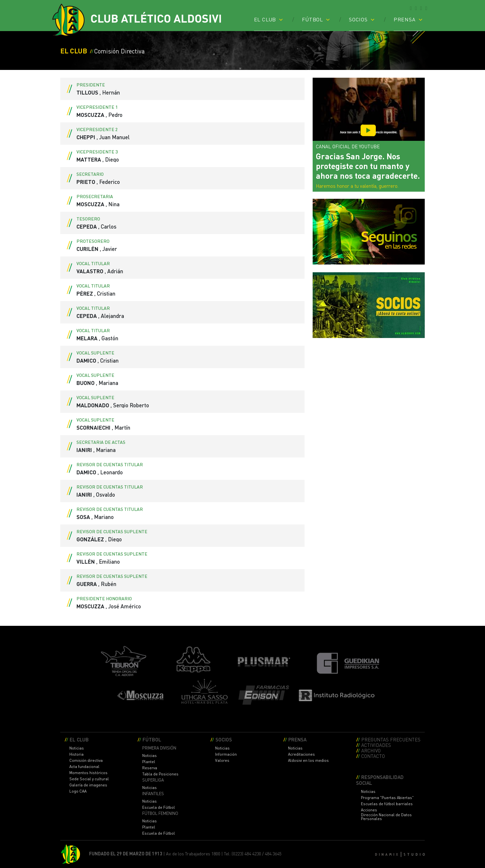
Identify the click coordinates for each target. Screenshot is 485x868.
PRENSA (405, 19)
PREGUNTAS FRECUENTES (391, 739)
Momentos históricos (88, 773)
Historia (76, 754)
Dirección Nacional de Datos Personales (386, 817)
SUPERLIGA (153, 780)
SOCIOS (358, 19)
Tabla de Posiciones (160, 774)
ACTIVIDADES (376, 745)
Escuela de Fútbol (159, 807)
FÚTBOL (312, 19)
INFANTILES (153, 794)
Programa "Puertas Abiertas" (387, 798)
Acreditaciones (301, 754)
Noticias (77, 748)
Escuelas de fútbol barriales (387, 804)
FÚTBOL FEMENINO (160, 813)
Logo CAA (78, 791)
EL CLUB (265, 19)
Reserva (150, 768)
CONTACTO (373, 756)
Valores (222, 761)
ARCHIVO (371, 750)
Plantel (149, 762)
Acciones (369, 810)
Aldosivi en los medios (308, 761)
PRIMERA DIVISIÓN (159, 748)
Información (226, 754)
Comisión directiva (86, 761)
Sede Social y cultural (89, 779)
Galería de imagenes (88, 785)
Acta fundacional (84, 767)
